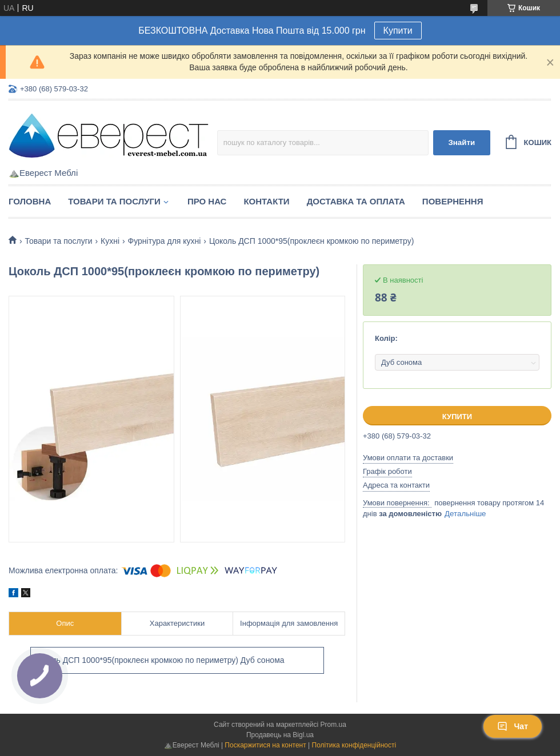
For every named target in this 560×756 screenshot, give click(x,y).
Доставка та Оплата (356, 201)
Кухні (110, 241)
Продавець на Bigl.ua (280, 735)
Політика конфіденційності (354, 745)
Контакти (266, 201)
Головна (30, 201)
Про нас (207, 201)
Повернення (453, 201)
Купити (398, 31)
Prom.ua (333, 725)
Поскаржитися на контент (265, 745)
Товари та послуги (114, 201)
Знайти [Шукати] (461, 142)
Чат (513, 726)
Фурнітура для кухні (165, 241)
